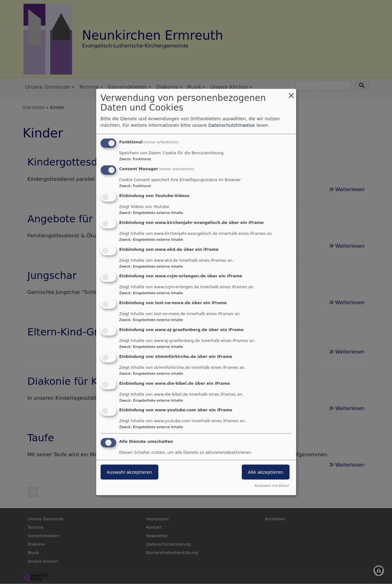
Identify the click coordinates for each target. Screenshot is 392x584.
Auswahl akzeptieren (129, 472)
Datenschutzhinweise (232, 125)
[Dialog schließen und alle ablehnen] (291, 93)
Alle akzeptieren (266, 472)
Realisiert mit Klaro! (272, 485)
